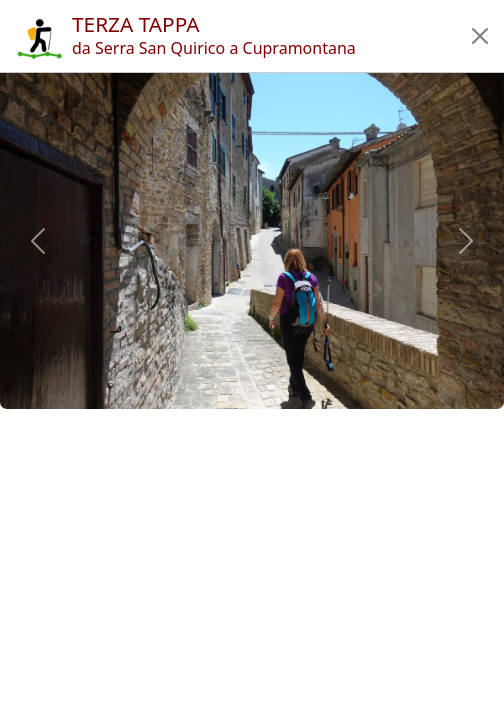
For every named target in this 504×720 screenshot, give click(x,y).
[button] (480, 36)
